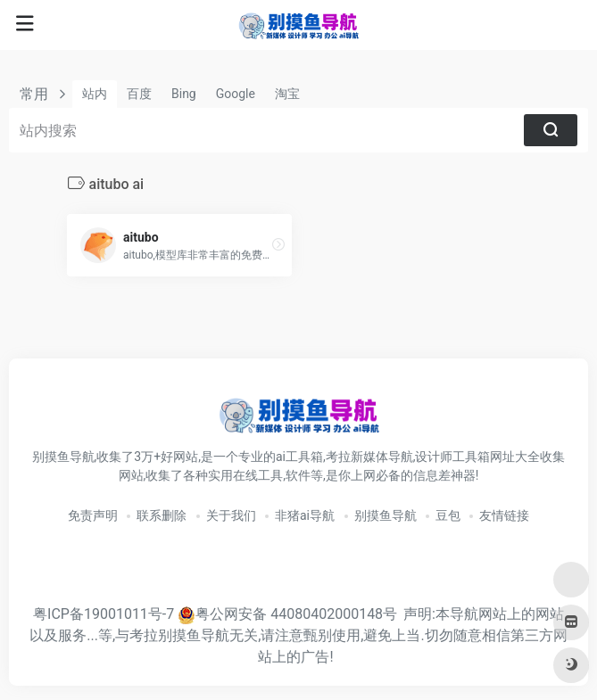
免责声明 (93, 515)
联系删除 (162, 515)
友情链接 (504, 515)
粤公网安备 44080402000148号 (296, 614)
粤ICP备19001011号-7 (104, 614)
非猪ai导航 (305, 515)
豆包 (448, 515)
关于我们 (231, 515)
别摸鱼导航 (386, 515)
